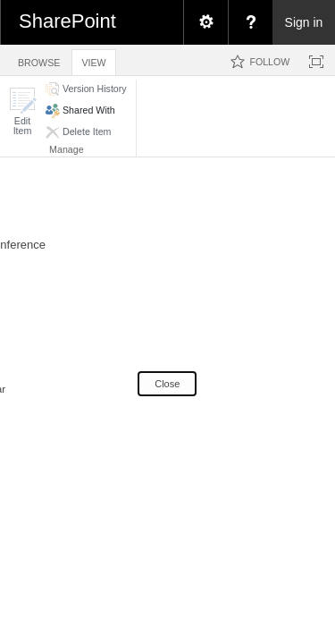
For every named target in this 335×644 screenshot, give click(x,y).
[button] (22, 111)
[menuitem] (205, 22)
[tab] (39, 59)
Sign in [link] (304, 22)
